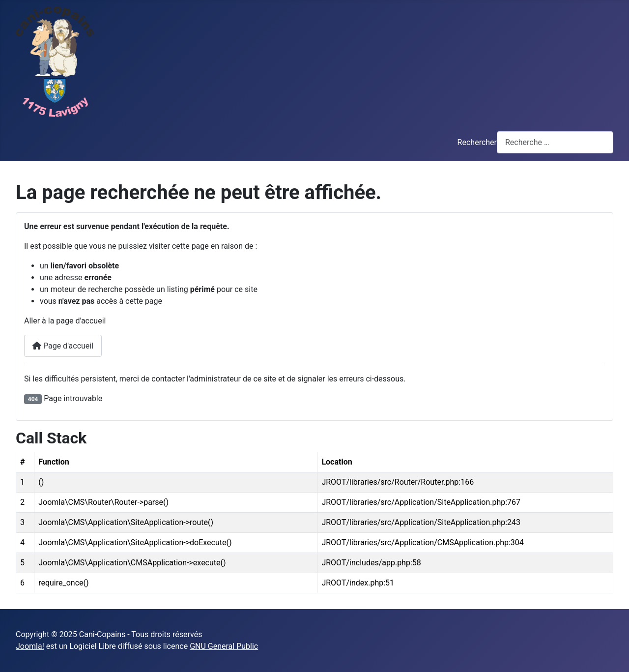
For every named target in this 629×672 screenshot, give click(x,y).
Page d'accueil (63, 346)
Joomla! (30, 646)
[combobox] (555, 142)
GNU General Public (224, 646)
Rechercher (477, 142)
